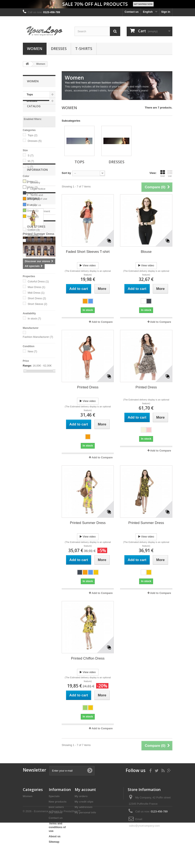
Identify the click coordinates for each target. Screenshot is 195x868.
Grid (163, 173)
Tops (30, 94)
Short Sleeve (37, 315)
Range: (27, 376)
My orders (81, 796)
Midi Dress (36, 303)
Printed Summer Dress (39, 495)
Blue (32, 215)
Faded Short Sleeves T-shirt (88, 252)
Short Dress (37, 309)
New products (58, 802)
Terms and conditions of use (57, 827)
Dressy (34, 272)
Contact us (132, 12)
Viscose (34, 252)
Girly (32, 277)
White (32, 198)
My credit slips (84, 802)
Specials (33, 460)
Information (37, 398)
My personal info (85, 813)
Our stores (36, 444)
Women (35, 49)
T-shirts (84, 49)
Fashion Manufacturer (38, 348)
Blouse (146, 252)
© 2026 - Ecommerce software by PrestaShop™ (52, 857)
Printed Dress (88, 387)
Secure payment (40, 438)
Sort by (66, 173)
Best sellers (56, 807)
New (32, 362)
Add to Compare (102, 322)
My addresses (84, 807)
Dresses (59, 49)
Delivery (35, 409)
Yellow (33, 227)
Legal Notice (38, 415)
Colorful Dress (38, 292)
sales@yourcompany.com (144, 825)
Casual (34, 266)
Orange (33, 210)
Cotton (34, 240)
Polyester (35, 246)
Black (32, 204)
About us (35, 431)
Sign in (166, 12)
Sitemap (54, 842)
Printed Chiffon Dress (88, 658)
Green (33, 221)
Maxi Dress (36, 298)
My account (85, 789)
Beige (32, 192)
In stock (34, 329)
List (170, 173)
